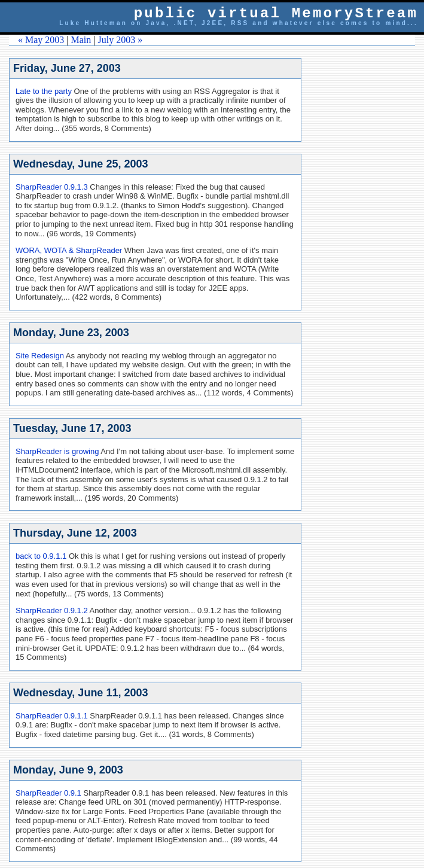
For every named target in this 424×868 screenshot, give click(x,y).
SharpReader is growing (57, 451)
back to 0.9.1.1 (41, 556)
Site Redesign (40, 356)
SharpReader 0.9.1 (48, 793)
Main (81, 40)
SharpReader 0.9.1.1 (52, 716)
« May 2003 (41, 40)
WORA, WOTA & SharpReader (69, 250)
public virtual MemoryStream (276, 13)
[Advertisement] (370, 237)
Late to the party (44, 91)
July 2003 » (121, 40)
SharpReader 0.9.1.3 (52, 187)
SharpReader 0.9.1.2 (52, 610)
